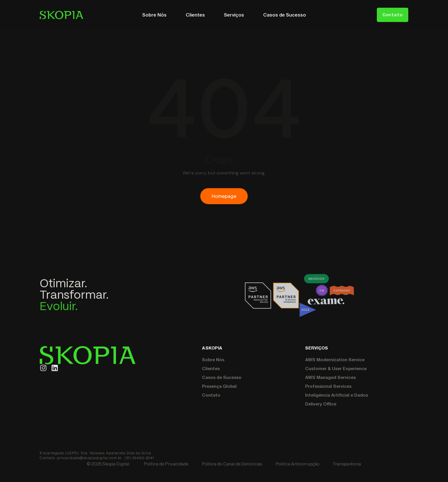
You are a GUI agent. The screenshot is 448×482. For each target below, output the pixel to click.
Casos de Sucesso (285, 15)
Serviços (234, 15)
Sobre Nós (154, 15)
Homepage (224, 196)
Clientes (195, 15)
